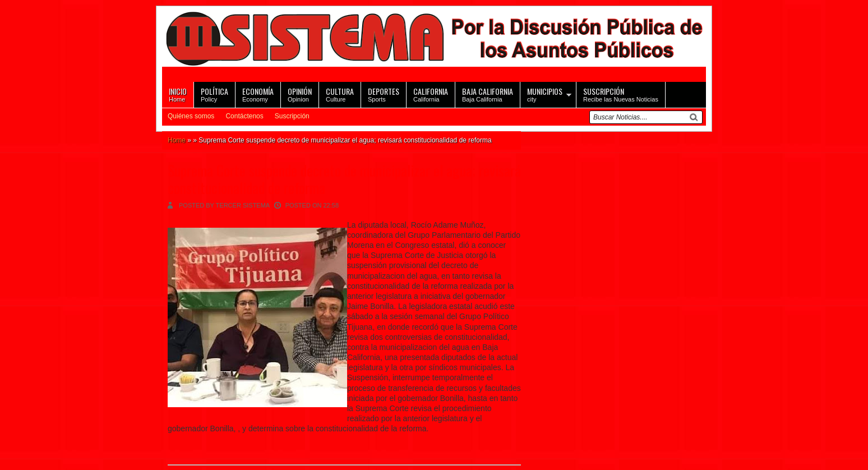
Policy (214, 94)
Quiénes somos (191, 116)
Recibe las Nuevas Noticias (621, 94)
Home (178, 94)
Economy (258, 94)
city (545, 94)
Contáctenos (244, 116)
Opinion (300, 94)
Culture (340, 94)
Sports (384, 94)
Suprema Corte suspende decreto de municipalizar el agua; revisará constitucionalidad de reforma (344, 179)
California (431, 94)
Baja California (488, 94)
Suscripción (292, 116)
